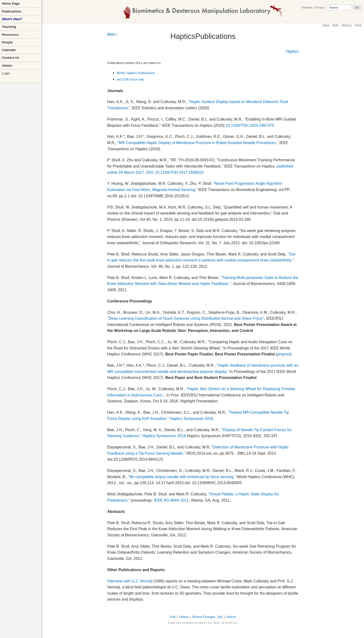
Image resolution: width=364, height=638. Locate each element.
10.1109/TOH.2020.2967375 (250, 125)
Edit (335, 25)
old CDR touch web (130, 79)
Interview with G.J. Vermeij (130, 581)
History (347, 25)
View (326, 25)
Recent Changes (204, 617)
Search (231, 617)
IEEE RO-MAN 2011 (171, 500)
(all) (220, 617)
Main (111, 34)
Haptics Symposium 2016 (192, 419)
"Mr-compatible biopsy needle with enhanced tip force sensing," (182, 477)
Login (6, 73)
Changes (307, 7)
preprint (284, 354)
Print (358, 25)
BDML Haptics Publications (136, 73)
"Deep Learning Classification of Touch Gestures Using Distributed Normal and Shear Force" (186, 318)
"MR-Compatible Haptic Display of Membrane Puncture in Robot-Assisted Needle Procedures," (198, 143)
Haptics (292, 51)
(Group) (319, 7)
